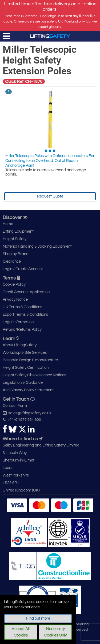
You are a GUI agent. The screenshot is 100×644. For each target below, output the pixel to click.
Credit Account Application (26, 292)
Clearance (12, 261)
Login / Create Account (23, 269)
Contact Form (15, 406)
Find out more (38, 618)
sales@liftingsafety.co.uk (27, 413)
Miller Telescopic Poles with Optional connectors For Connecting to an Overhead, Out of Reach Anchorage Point (50, 161)
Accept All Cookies (21, 632)
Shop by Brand (16, 254)
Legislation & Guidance (23, 383)
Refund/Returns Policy (22, 330)
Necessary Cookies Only (55, 632)
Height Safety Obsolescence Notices (34, 375)
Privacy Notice (15, 299)
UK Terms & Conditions (22, 307)
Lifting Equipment (18, 231)
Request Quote (50, 196)
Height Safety (15, 239)
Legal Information (18, 322)
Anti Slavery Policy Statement (28, 390)
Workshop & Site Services (25, 353)
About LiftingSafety (20, 345)
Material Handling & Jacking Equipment (37, 246)
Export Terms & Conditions (25, 314)
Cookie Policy (14, 284)
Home (8, 224)
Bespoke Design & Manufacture (30, 360)
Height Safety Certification (26, 368)
